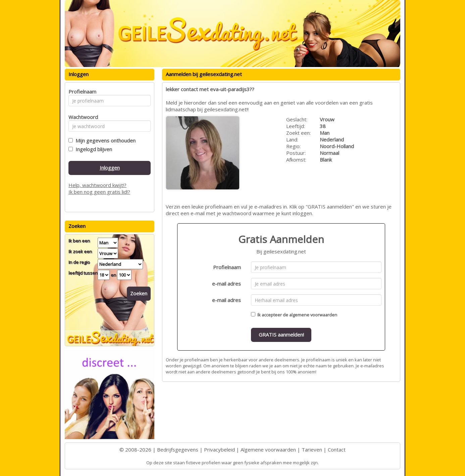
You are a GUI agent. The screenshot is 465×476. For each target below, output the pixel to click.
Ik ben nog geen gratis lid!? (99, 192)
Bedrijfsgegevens (178, 450)
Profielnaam (227, 267)
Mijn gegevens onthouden (104, 140)
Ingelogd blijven (92, 149)
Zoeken (139, 293)
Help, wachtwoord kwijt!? (97, 185)
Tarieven (312, 450)
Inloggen (110, 168)
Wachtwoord (81, 117)
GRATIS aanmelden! (281, 335)
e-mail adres (226, 284)
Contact (337, 450)
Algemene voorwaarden (268, 450)
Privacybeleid (219, 450)
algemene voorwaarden (313, 315)
